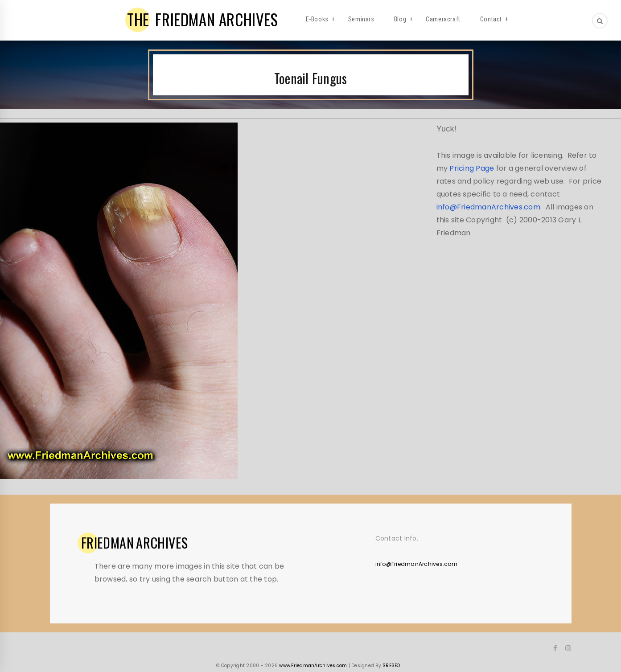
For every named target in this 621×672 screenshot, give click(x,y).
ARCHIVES (135, 543)
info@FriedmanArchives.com (488, 207)
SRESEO (391, 666)
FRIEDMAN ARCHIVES (203, 19)
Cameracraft (443, 19)
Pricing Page (472, 168)
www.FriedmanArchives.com (313, 666)
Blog (400, 19)
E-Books (317, 19)
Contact (491, 19)
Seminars (361, 19)
